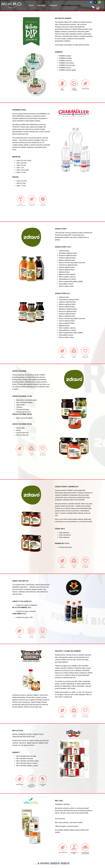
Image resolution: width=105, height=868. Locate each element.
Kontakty (42, 5)
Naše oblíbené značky (71, 5)
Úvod (31, 5)
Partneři (53, 5)
